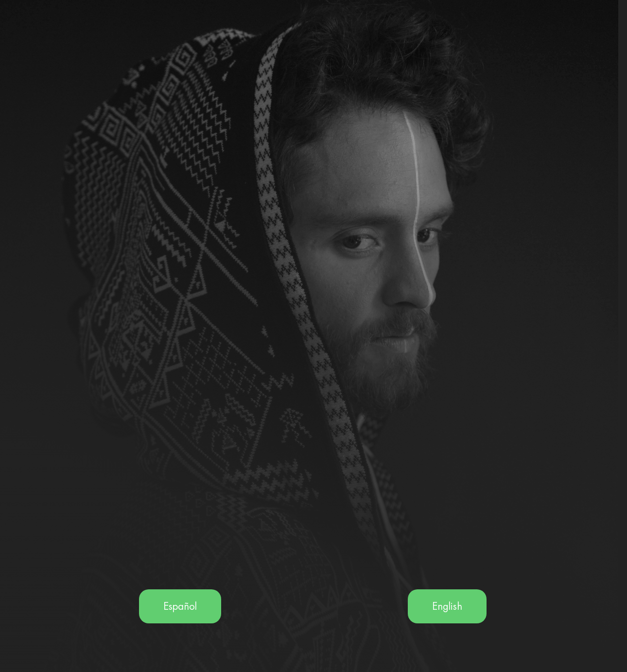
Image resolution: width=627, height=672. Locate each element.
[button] (180, 606)
